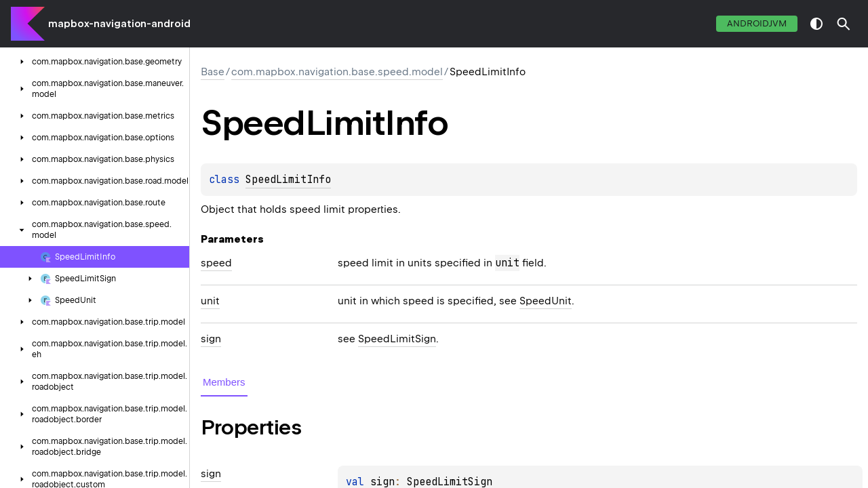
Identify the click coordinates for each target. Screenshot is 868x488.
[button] (844, 24)
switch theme (816, 24)
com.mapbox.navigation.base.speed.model (337, 72)
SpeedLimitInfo (288, 180)
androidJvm (757, 23)
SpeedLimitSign (397, 339)
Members (224, 382)
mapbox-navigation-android (119, 24)
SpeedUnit (546, 301)
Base (213, 72)
